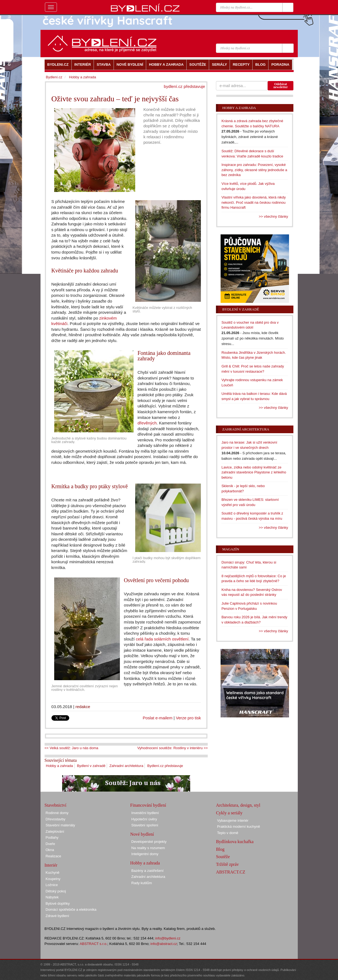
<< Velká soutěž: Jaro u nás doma (72, 748)
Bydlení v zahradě (91, 766)
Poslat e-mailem (158, 718)
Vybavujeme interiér (233, 821)
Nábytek (52, 897)
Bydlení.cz (54, 77)
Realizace (54, 856)
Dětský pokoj (56, 891)
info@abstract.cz (164, 944)
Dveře (50, 844)
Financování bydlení (148, 805)
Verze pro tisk (188, 718)
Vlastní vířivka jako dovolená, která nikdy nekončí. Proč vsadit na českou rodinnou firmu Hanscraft (254, 202)
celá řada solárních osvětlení (162, 639)
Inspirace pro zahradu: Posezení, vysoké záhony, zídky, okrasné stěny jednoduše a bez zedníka (254, 170)
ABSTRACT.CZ (231, 872)
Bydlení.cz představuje (165, 766)
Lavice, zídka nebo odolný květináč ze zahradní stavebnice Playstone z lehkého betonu (254, 472)
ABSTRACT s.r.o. (93, 944)
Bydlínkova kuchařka (235, 842)
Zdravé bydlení (57, 916)
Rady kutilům (142, 883)
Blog (220, 849)
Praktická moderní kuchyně (239, 827)
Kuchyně (53, 873)
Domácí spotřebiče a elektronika (71, 909)
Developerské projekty (149, 842)
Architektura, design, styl (238, 805)
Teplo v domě (228, 833)
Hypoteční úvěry (144, 819)
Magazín (231, 549)
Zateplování (55, 831)
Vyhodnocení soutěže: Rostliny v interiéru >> (173, 748)
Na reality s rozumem (148, 848)
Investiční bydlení (145, 813)
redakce (83, 707)
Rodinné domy (57, 813)
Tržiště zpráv (227, 864)
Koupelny (53, 879)
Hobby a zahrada (60, 766)
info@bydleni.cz (168, 938)
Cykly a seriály (229, 813)
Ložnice (52, 885)
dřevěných (147, 423)
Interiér (51, 865)
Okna (50, 850)
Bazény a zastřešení (148, 871)
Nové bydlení (142, 834)
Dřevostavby (56, 819)
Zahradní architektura (126, 766)
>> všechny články (274, 216)
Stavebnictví (56, 805)
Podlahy (52, 837)
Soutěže (223, 857)
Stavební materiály (60, 825)
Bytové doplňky (58, 903)
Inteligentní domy (145, 854)
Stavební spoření (145, 825)
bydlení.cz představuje (185, 86)
